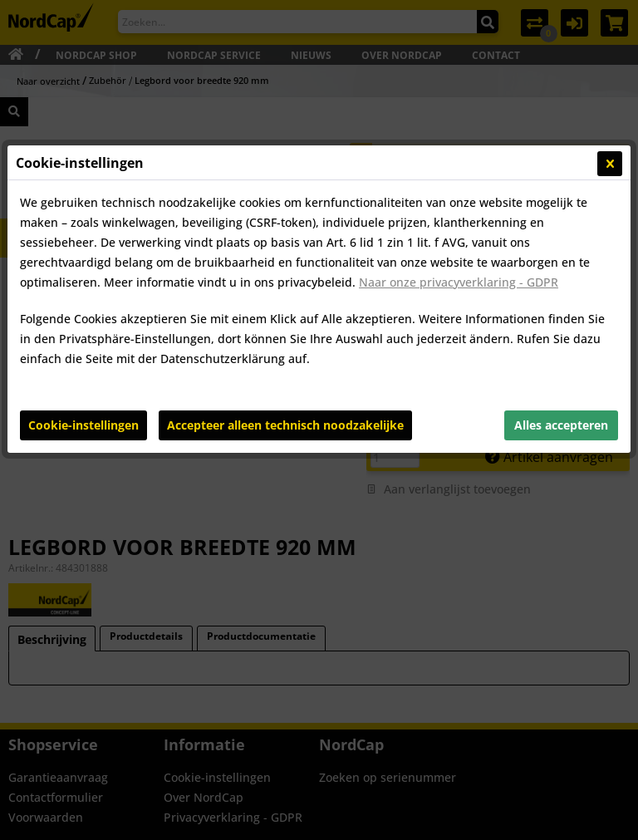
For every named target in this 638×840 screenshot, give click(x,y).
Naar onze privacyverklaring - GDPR (459, 282)
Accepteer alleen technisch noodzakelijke (285, 425)
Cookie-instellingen (83, 425)
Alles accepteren (561, 425)
